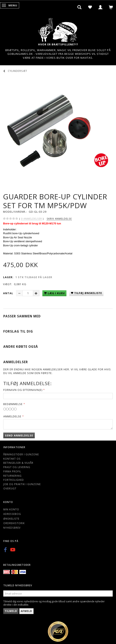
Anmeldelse (12, 416)
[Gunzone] (58, 29)
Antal (9, 293)
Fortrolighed (14, 480)
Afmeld (26, 611)
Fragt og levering (17, 467)
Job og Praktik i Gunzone (22, 484)
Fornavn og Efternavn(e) (23, 390)
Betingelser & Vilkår (18, 463)
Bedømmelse (13, 404)
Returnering (12, 476)
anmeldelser (31, 219)
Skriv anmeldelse (59, 219)
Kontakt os (12, 459)
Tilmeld (11, 611)
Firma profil (12, 471)
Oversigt (10, 488)
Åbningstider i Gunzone (21, 454)
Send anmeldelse (19, 435)
